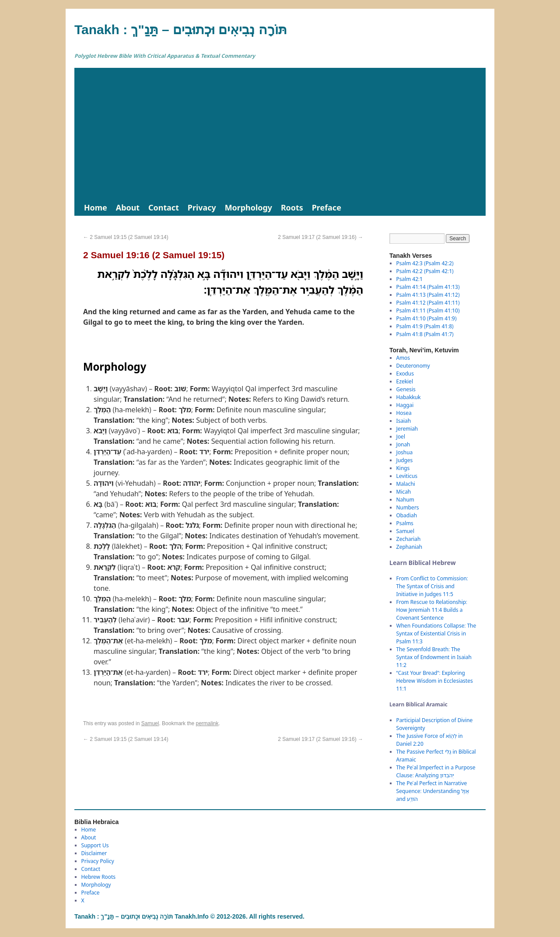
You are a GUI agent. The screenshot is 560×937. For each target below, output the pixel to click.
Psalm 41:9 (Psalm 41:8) (425, 326)
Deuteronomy (413, 366)
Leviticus (407, 476)
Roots (292, 207)
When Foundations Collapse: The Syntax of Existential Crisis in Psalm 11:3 (436, 633)
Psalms (405, 523)
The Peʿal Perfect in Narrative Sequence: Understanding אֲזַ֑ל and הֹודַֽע (433, 791)
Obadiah (407, 515)
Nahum (405, 500)
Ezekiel (405, 381)
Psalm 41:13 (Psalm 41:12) (428, 295)
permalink (207, 723)
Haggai (405, 405)
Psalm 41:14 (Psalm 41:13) (428, 287)
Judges (405, 460)
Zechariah (409, 539)
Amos (403, 358)
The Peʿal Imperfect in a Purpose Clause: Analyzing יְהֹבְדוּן (436, 771)
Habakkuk (409, 397)
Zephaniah (409, 547)
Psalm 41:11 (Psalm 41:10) (428, 311)
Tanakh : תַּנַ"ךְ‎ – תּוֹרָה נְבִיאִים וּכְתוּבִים (181, 30)
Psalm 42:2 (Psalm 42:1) (425, 271)
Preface (327, 207)
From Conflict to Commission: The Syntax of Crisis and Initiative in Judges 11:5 (432, 586)
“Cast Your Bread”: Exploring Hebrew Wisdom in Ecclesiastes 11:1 (435, 681)
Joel (401, 437)
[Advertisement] (280, 133)
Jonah (403, 444)
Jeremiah (407, 429)
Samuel (150, 723)
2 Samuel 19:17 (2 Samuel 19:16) (320, 237)
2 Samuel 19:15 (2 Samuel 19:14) (126, 237)
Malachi (406, 484)
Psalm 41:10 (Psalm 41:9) (427, 318)
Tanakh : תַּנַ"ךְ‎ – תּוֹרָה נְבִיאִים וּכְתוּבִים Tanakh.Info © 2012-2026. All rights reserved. (189, 916)
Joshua (405, 452)
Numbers (408, 507)
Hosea (404, 413)
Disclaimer (94, 853)
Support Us (95, 845)
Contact (164, 207)
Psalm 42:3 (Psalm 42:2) (425, 263)
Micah (404, 492)
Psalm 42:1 (409, 279)
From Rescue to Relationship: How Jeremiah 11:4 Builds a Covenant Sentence (432, 610)
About (128, 207)
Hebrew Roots (99, 877)
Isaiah (404, 421)
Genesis (406, 389)
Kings (403, 468)
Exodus (405, 374)
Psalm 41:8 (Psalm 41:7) (425, 334)
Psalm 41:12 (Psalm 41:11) (428, 303)
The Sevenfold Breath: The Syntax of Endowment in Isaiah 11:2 (434, 657)
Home (96, 207)
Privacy (202, 207)
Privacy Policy (98, 861)
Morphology (248, 207)
